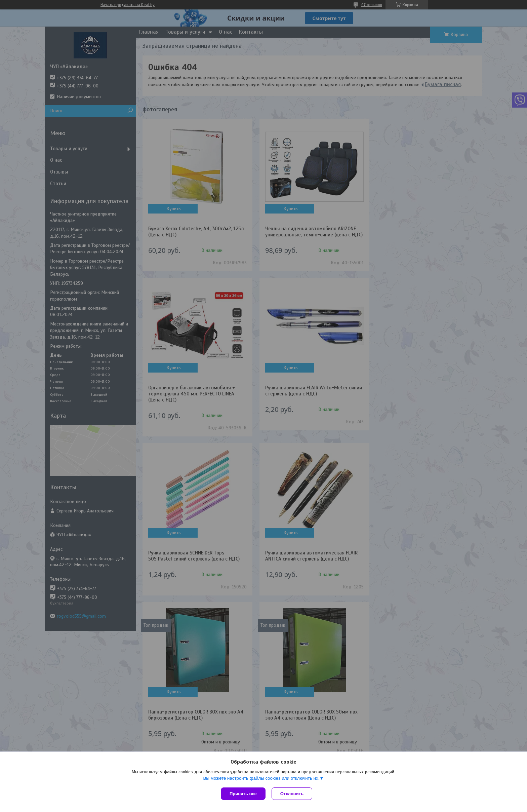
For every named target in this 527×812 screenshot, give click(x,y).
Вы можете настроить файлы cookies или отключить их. (261, 779)
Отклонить (293, 794)
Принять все (243, 794)
